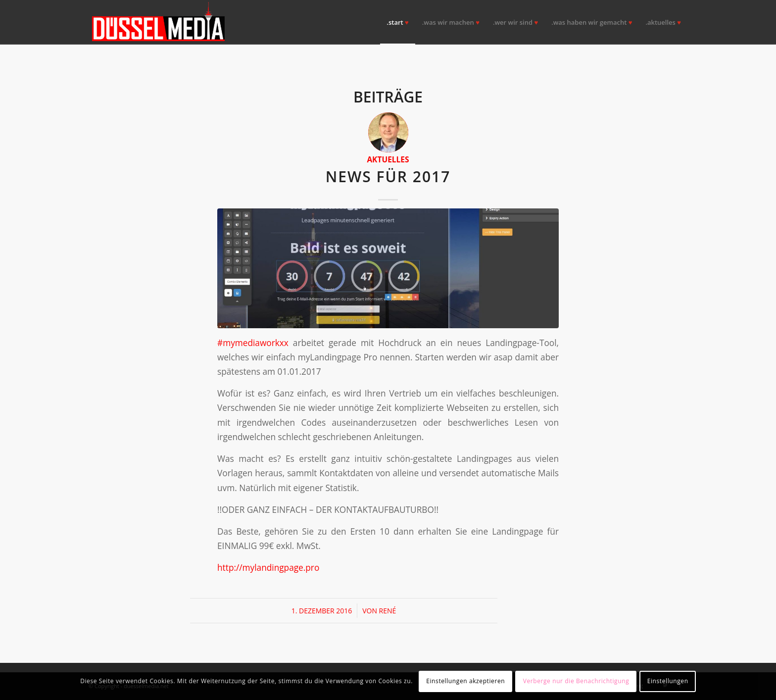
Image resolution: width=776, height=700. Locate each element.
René (388, 611)
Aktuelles (388, 159)
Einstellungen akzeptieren (465, 681)
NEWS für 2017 (388, 176)
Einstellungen (668, 681)
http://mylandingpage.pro (268, 568)
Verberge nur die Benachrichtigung (576, 681)
